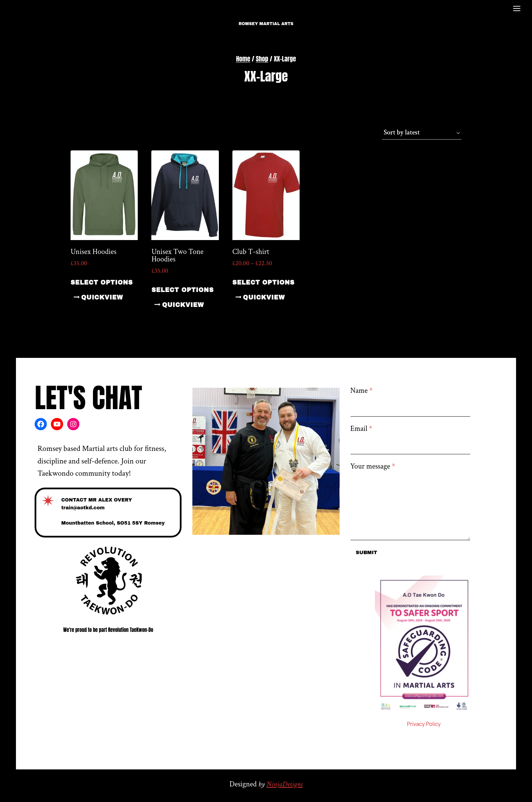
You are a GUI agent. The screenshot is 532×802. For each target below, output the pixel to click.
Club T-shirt (251, 252)
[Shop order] (422, 133)
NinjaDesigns (284, 784)
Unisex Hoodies (93, 252)
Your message (373, 466)
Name (362, 391)
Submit (367, 552)
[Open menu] (517, 8)
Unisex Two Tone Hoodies (177, 256)
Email (362, 429)
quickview (102, 298)
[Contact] (108, 513)
